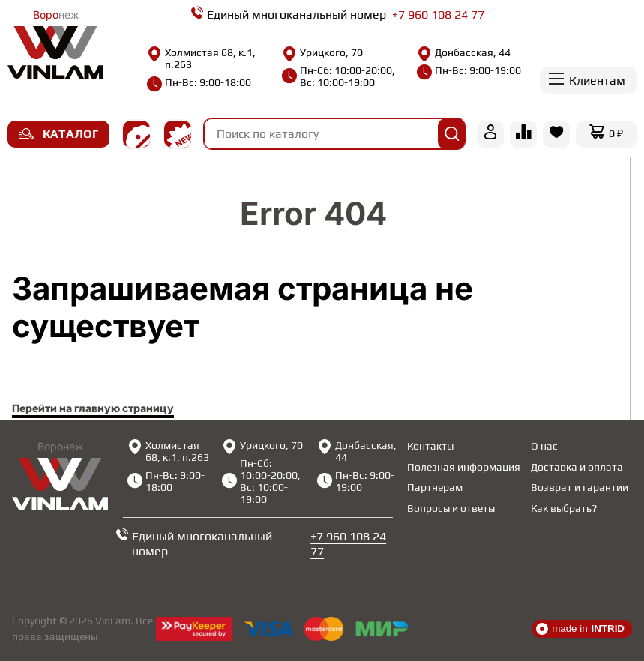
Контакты (430, 446)
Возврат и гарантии (580, 487)
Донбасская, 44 (464, 52)
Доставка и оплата (577, 467)
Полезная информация (464, 467)
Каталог (58, 134)
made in (580, 629)
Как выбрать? (564, 508)
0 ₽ (616, 133)
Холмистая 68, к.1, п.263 (201, 58)
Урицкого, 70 (322, 52)
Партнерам (435, 487)
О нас (544, 446)
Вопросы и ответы (451, 508)
